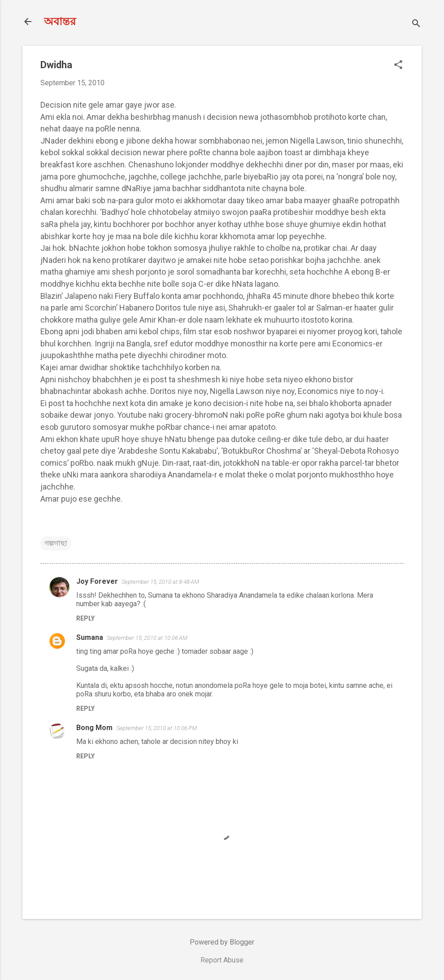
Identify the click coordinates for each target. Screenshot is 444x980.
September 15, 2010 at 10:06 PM (157, 728)
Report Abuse (222, 960)
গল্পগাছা (56, 543)
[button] (398, 66)
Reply (85, 618)
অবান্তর (60, 22)
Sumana (90, 637)
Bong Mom (94, 728)
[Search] (416, 24)
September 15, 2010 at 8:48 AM (160, 582)
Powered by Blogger (222, 942)
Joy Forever (97, 581)
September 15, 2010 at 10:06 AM (147, 638)
